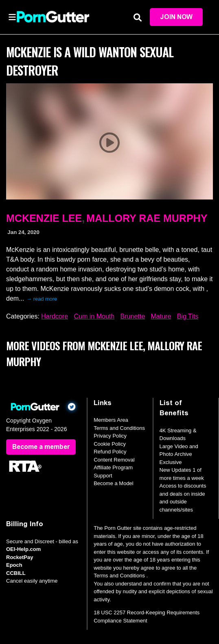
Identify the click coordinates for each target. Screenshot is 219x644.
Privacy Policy (110, 436)
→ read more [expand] (42, 299)
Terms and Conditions (119, 428)
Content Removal (114, 460)
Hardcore (55, 316)
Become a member (41, 447)
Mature (161, 316)
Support (103, 476)
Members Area (111, 420)
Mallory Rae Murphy (147, 218)
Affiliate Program (113, 467)
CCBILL (16, 573)
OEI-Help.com (23, 549)
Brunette (133, 316)
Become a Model (114, 483)
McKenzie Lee (44, 218)
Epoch (14, 565)
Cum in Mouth (94, 316)
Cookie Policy (110, 444)
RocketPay (20, 557)
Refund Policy (110, 452)
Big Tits (188, 316)
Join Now (176, 17)
